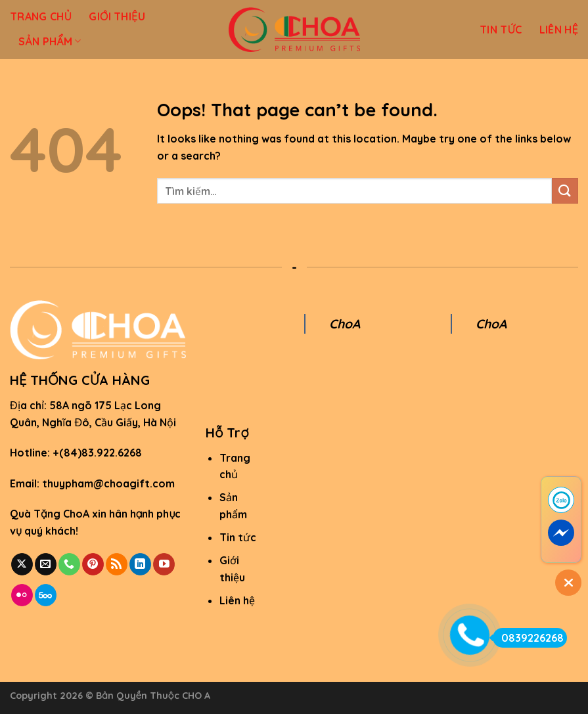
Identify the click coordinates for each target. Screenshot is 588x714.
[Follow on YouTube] (164, 564)
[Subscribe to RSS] (117, 564)
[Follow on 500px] (46, 595)
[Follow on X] (22, 564)
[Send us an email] (46, 564)
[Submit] (565, 191)
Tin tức (238, 537)
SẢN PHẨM (50, 41)
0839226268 (528, 638)
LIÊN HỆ (559, 30)
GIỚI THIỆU (117, 16)
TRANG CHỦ (41, 16)
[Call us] (69, 564)
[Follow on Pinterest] (93, 564)
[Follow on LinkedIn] (140, 564)
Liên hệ (237, 600)
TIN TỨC (501, 30)
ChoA (345, 324)
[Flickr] (22, 595)
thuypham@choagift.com (108, 483)
